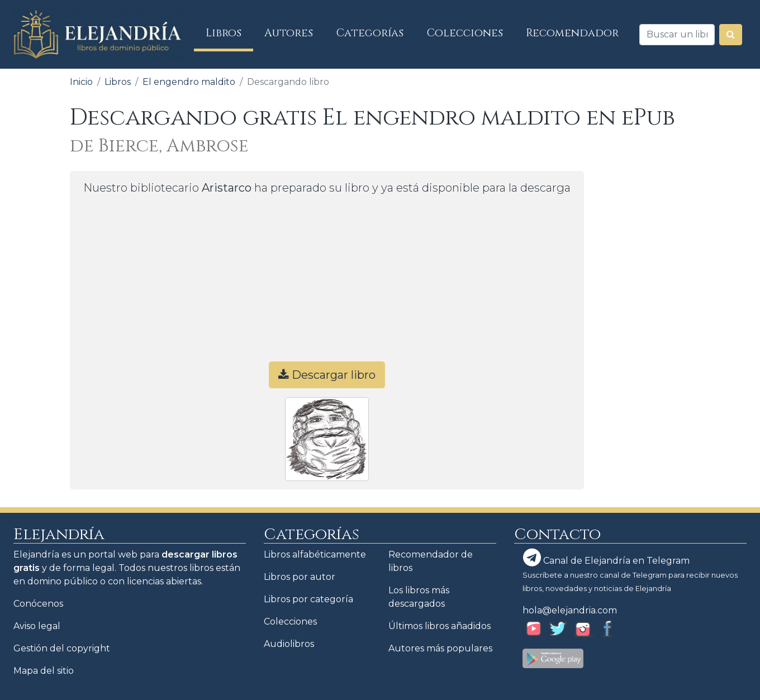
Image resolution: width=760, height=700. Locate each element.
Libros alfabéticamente (315, 554)
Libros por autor (300, 577)
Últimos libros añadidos (440, 626)
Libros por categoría (308, 599)
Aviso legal (37, 626)
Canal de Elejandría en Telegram (606, 558)
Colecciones (465, 33)
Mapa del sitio (44, 671)
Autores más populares (440, 648)
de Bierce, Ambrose (159, 146)
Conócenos (38, 604)
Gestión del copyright (62, 648)
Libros (229, 33)
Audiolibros (289, 644)
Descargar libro (327, 375)
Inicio (81, 82)
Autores (289, 33)
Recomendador (572, 33)
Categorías (370, 33)
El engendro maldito (189, 82)
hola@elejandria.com (570, 610)
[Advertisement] (327, 283)
